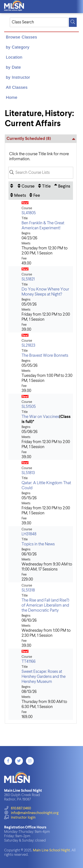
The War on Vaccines (40, 417)
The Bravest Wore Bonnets (45, 356)
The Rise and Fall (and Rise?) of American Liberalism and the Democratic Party (45, 605)
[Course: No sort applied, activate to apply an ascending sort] (26, 186)
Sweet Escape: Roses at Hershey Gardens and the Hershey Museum (44, 677)
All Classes (17, 87)
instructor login (20, 818)
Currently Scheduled (29, 139)
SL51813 (28, 473)
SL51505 (29, 407)
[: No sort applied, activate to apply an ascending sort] (12, 186)
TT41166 (29, 662)
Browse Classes (21, 37)
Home (12, 97)
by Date (13, 67)
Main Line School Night (51, 850)
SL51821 (28, 279)
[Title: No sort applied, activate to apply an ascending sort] (44, 186)
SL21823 (28, 345)
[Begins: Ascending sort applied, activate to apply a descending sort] (62, 186)
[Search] (73, 22)
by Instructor (18, 77)
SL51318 (28, 590)
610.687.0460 (18, 808)
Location (14, 57)
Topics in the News (38, 544)
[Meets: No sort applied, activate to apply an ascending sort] (18, 195)
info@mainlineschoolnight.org (31, 813)
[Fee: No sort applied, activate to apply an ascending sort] (35, 195)
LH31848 (29, 534)
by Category (18, 47)
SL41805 (29, 213)
